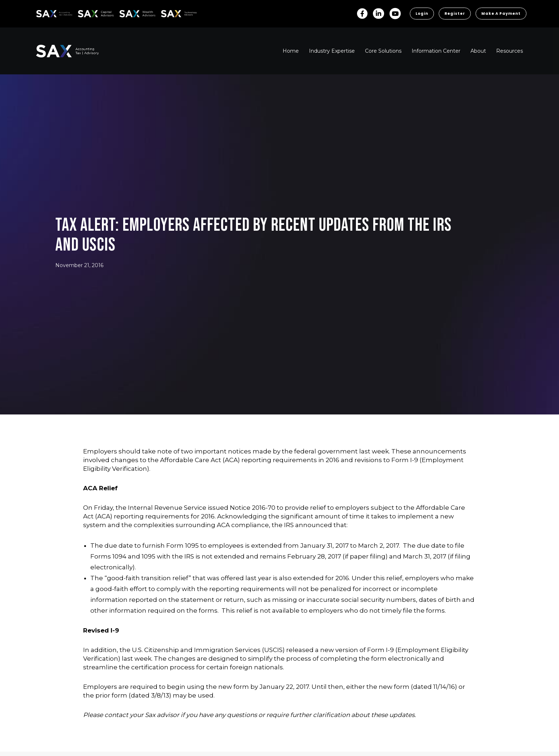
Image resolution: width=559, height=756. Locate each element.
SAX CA (85, 12)
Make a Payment (501, 14)
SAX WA (128, 12)
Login (422, 14)
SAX (40, 12)
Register (455, 14)
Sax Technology (174, 14)
